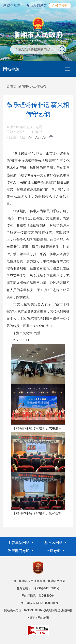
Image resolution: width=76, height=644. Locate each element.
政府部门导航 (19, 551)
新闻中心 (25, 86)
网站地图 (43, 618)
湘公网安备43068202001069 (40, 603)
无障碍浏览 (36, 5)
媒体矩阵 (12, 5)
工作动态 (40, 86)
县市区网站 (54, 543)
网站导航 (11, 69)
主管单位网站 (19, 543)
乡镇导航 (54, 551)
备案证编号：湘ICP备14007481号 (38, 588)
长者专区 (60, 6)
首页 (14, 86)
